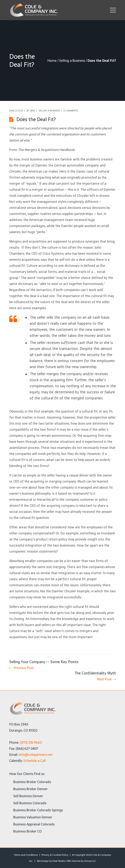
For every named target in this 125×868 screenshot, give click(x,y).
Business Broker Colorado (32, 782)
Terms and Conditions (26, 855)
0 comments (71, 111)
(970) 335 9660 (31, 742)
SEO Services (74, 861)
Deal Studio (59, 861)
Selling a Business (72, 61)
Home (52, 61)
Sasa (32, 111)
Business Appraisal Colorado (34, 824)
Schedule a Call (35, 761)
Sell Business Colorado (30, 803)
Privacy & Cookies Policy (55, 855)
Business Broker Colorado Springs (38, 810)
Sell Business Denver (28, 796)
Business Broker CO (27, 831)
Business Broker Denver (30, 789)
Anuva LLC (90, 861)
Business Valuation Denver (33, 817)
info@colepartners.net (36, 755)
